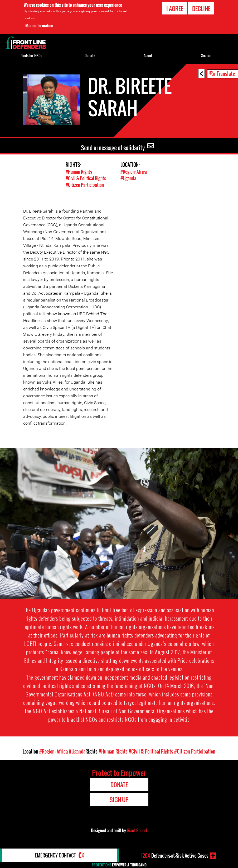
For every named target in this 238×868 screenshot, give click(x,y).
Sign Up (119, 800)
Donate (90, 55)
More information (39, 25)
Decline (201, 8)
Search (206, 55)
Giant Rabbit (137, 830)
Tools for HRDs (32, 55)
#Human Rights (79, 172)
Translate (226, 73)
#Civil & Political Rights (86, 178)
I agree (175, 8)
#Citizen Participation (85, 185)
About (148, 55)
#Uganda (128, 178)
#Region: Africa (134, 172)
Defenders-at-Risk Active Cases (175, 856)
